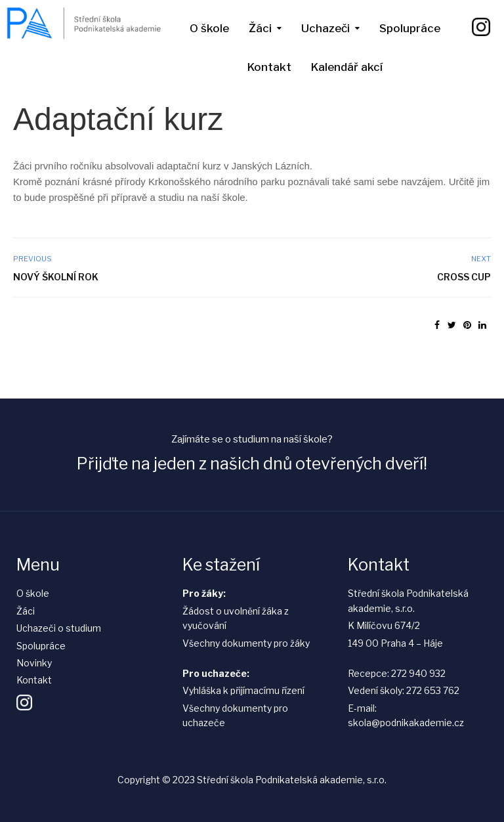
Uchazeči (325, 28)
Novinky (34, 663)
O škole (209, 28)
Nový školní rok (56, 277)
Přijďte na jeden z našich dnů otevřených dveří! (252, 464)
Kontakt (269, 67)
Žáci (260, 28)
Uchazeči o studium (59, 628)
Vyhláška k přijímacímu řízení (243, 690)
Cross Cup (464, 277)
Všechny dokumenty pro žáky (246, 643)
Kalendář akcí (347, 67)
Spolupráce (410, 28)
